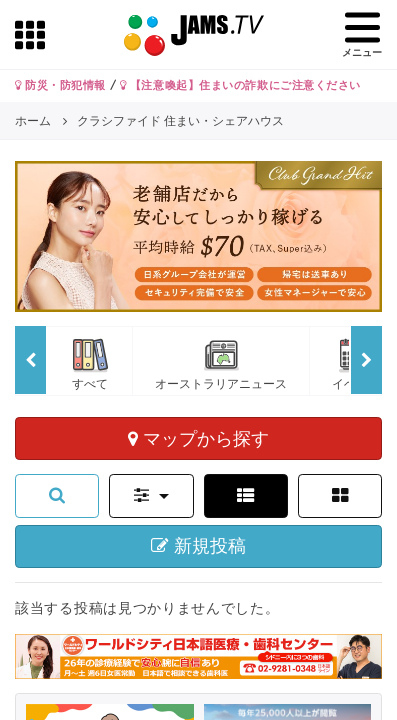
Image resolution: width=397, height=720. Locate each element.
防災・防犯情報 (60, 85)
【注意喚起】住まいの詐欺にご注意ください (240, 85)
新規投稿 (198, 546)
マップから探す (198, 438)
